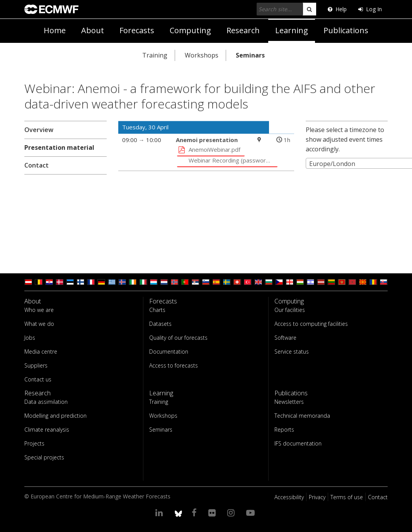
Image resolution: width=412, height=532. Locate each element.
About (93, 30)
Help (337, 9)
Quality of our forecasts (178, 338)
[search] (309, 9)
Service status (292, 352)
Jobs (30, 338)
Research (243, 30)
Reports (284, 429)
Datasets (160, 324)
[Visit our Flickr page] (213, 512)
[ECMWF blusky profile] (178, 512)
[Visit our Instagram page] (232, 512)
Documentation (169, 352)
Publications (346, 30)
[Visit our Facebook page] (195, 512)
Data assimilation (46, 402)
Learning (292, 30)
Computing (190, 30)
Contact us (38, 379)
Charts (157, 310)
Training (155, 55)
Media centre (41, 352)
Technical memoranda (302, 416)
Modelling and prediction (55, 416)
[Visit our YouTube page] (252, 512)
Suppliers (36, 365)
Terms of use (347, 497)
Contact (37, 165)
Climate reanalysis (47, 429)
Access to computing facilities (311, 324)
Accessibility (289, 497)
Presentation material (59, 147)
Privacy (317, 497)
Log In (370, 9)
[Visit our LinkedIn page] (160, 512)
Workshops (202, 55)
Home (55, 30)
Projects (34, 443)
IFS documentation (298, 443)
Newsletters (289, 402)
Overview (39, 130)
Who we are (39, 310)
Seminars (250, 55)
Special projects (44, 457)
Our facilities (290, 310)
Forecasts (137, 30)
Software (285, 338)
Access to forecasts (174, 365)
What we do (39, 324)
